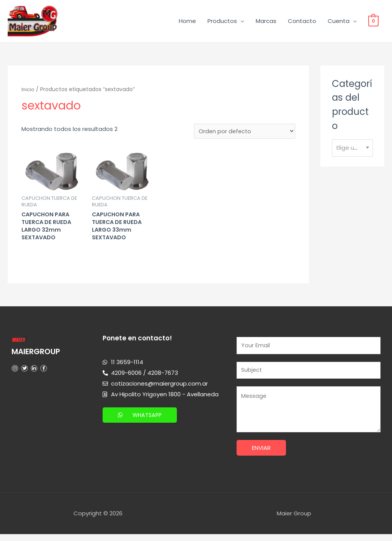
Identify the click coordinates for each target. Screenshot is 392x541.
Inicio (28, 92)
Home (187, 22)
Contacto (302, 22)
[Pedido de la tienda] (244, 134)
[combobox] (352, 150)
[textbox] (352, 150)
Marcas (266, 22)
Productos (222, 22)
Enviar (261, 455)
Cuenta (339, 22)
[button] (141, 420)
